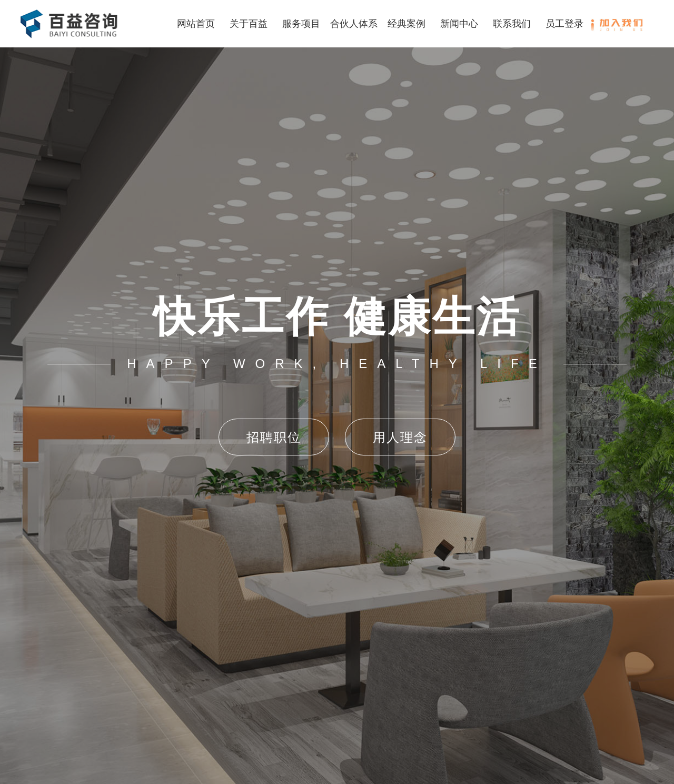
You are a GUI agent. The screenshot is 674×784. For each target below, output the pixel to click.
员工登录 (564, 24)
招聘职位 (274, 437)
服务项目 (301, 24)
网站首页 (196, 24)
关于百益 (249, 24)
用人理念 (400, 437)
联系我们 (512, 24)
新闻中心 (459, 24)
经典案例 (407, 24)
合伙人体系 (354, 24)
